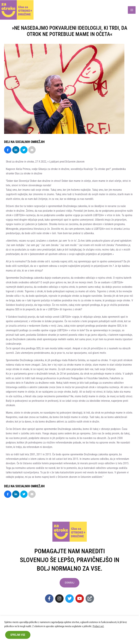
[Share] (8, 150)
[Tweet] (24, 150)
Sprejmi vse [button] (18, 635)
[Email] (32, 150)
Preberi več (98, 626)
